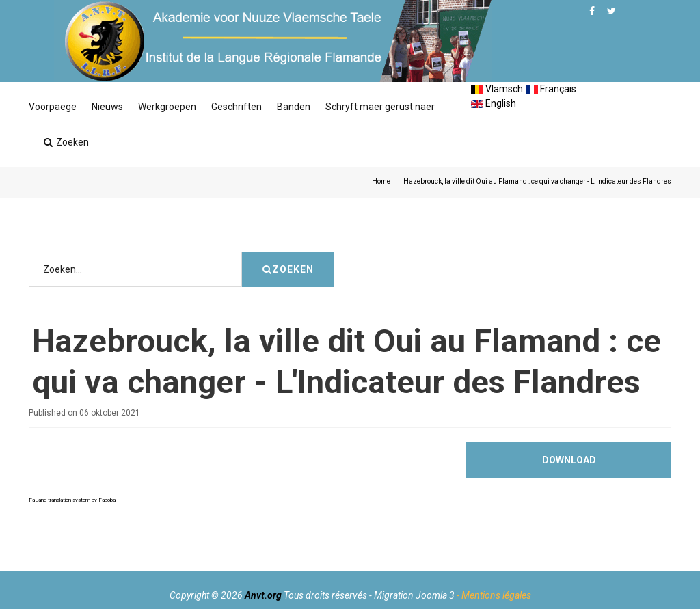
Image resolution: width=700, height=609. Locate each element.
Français (551, 89)
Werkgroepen (167, 107)
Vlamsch (497, 89)
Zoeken (66, 142)
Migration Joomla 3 (414, 595)
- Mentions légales (494, 595)
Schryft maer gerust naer (380, 107)
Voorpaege (53, 107)
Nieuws (107, 107)
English (494, 103)
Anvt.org (263, 595)
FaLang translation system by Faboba (72, 541)
